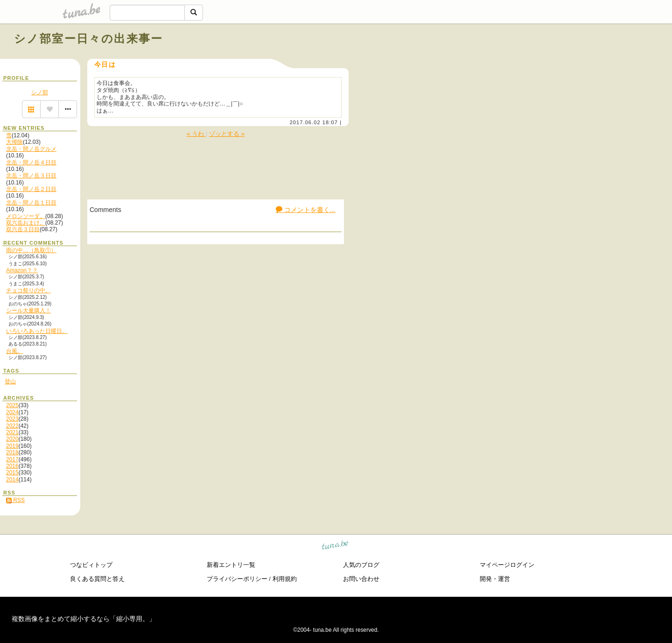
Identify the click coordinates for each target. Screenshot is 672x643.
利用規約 (285, 579)
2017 (12, 459)
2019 (12, 446)
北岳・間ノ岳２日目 (31, 189)
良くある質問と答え (97, 579)
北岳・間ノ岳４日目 (31, 163)
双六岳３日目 (23, 229)
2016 (12, 466)
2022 (12, 426)
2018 (12, 452)
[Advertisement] (552, 60)
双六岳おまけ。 (26, 223)
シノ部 (40, 92)
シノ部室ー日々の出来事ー (89, 39)
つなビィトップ (91, 565)
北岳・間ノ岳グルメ (31, 149)
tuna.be (335, 546)
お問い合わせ (361, 579)
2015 (12, 473)
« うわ (196, 134)
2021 (12, 432)
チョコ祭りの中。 (28, 290)
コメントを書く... (306, 210)
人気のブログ (361, 565)
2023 (12, 419)
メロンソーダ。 (26, 216)
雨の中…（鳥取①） (31, 250)
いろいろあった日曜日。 (37, 331)
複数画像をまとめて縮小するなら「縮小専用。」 (84, 619)
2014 (12, 480)
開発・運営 (495, 579)
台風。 (14, 351)
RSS (15, 500)
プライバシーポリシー (237, 579)
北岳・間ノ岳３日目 (31, 176)
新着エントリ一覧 (231, 565)
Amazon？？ (22, 270)
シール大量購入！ (28, 311)
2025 (12, 405)
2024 (12, 412)
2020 (12, 439)
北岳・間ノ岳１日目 (31, 203)
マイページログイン (507, 565)
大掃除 (14, 142)
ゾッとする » (227, 134)
